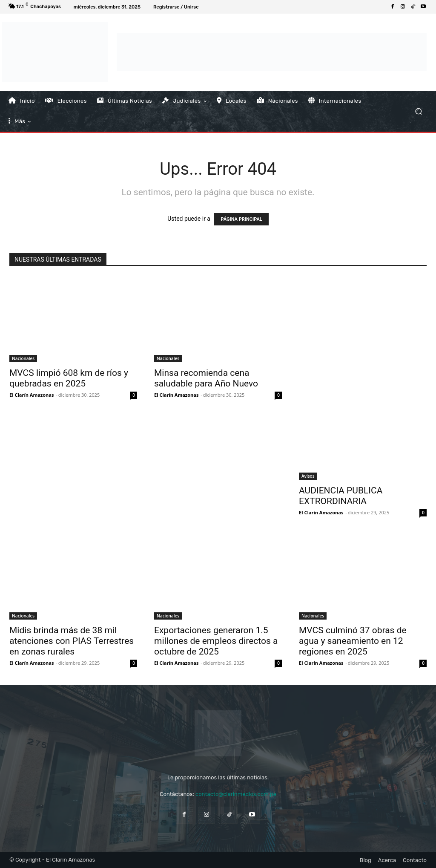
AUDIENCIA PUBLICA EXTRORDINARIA (341, 496)
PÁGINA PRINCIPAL (241, 219)
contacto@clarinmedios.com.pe (236, 794)
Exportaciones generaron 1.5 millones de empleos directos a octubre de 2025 (216, 641)
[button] (418, 111)
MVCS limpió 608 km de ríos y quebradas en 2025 (69, 378)
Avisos (308, 476)
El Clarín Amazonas (32, 395)
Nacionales (23, 358)
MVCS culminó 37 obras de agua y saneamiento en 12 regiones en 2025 (353, 641)
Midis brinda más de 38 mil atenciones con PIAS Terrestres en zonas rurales (72, 641)
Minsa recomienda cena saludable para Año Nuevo (206, 378)
